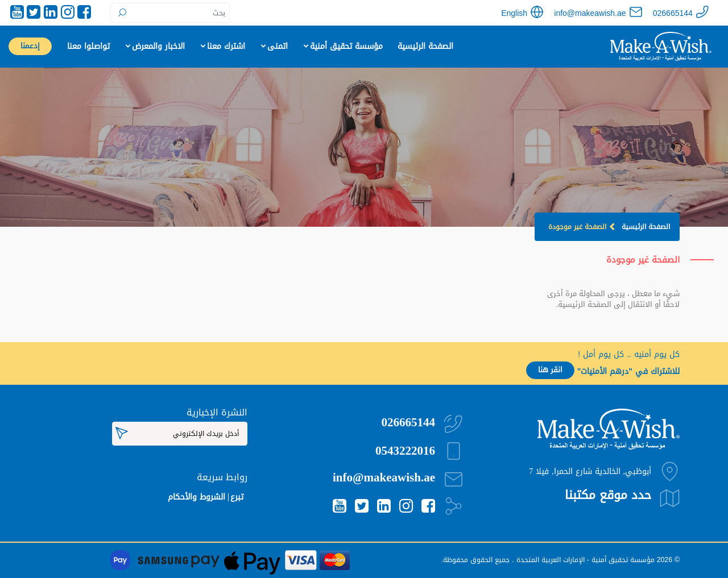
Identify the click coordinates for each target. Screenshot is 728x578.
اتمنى (274, 46)
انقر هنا (550, 370)
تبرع (237, 497)
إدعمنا (30, 46)
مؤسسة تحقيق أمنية (342, 46)
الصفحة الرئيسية (425, 46)
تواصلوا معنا (88, 46)
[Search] (170, 13)
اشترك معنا (222, 46)
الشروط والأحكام (197, 497)
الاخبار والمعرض (154, 46)
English (514, 13)
